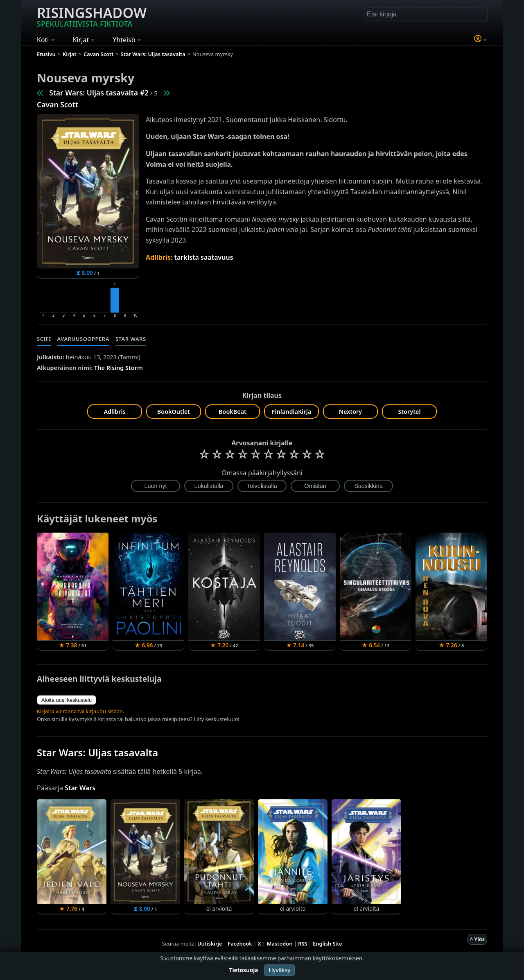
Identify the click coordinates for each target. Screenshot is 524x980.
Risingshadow (92, 16)
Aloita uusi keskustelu (67, 700)
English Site (327, 944)
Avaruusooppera (83, 339)
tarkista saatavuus (203, 257)
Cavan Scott (58, 104)
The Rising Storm (119, 368)
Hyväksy (279, 970)
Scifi (44, 339)
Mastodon (280, 944)
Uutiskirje (210, 944)
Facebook (240, 944)
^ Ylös (477, 939)
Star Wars (131, 339)
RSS (303, 944)
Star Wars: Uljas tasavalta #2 (99, 93)
